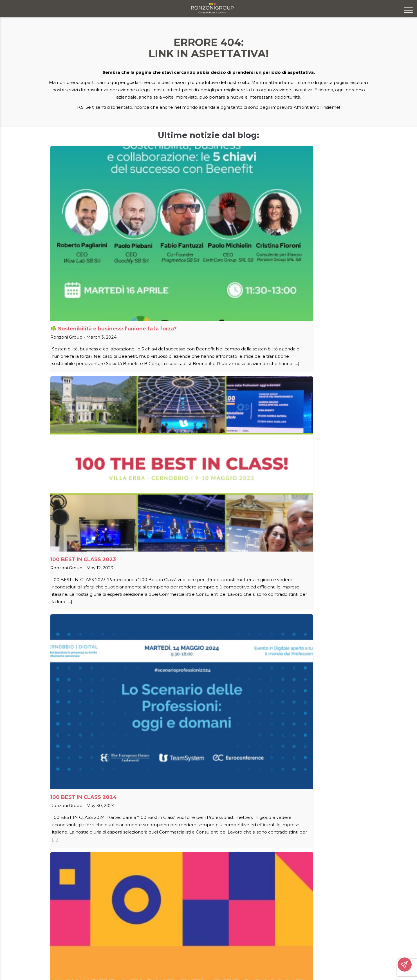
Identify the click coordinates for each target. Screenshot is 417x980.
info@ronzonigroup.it (291, 934)
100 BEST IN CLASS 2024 (293, 221)
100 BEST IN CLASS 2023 (188, 221)
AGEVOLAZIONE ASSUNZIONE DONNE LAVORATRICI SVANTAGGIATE (90, 394)
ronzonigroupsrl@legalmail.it (299, 942)
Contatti (266, 909)
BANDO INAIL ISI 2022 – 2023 (89, 575)
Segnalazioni (271, 917)
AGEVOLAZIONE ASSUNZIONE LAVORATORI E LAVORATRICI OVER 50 (202, 394)
